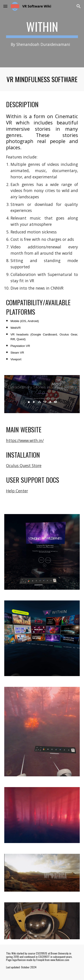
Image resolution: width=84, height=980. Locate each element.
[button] (5, 6)
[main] (42, 34)
